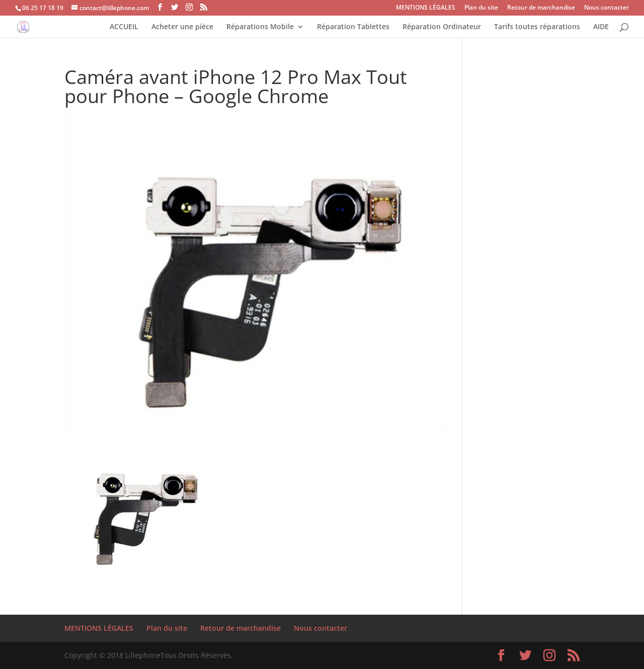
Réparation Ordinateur (442, 27)
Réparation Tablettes (353, 27)
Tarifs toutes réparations (537, 27)
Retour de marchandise (541, 8)
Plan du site (481, 8)
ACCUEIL (124, 27)
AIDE (601, 27)
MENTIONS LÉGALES (426, 8)
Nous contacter (607, 8)
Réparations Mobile (260, 27)
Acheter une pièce (182, 27)
